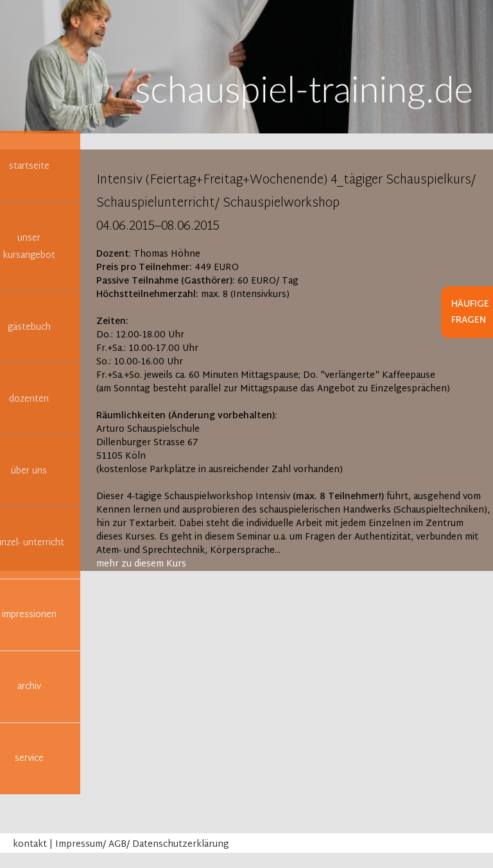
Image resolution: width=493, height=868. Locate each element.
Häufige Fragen (470, 312)
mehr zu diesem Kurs (141, 564)
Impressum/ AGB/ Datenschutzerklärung (142, 845)
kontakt (30, 845)
